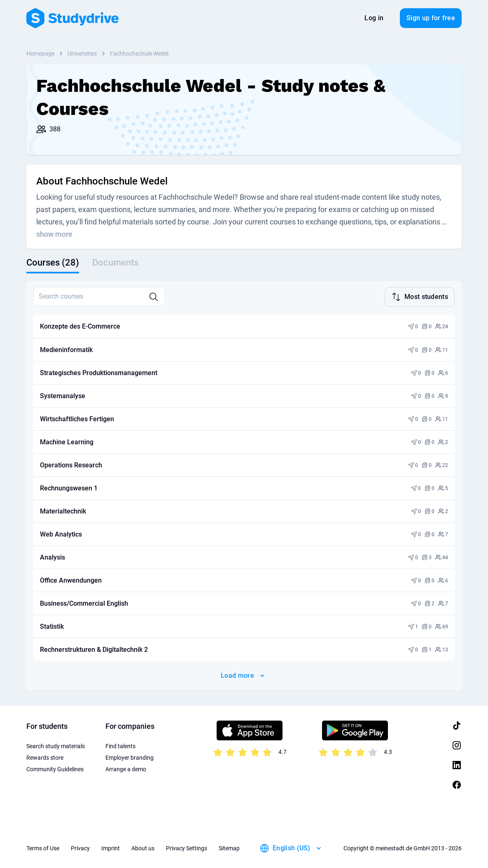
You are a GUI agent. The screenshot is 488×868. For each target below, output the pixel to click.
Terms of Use (43, 847)
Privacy (80, 847)
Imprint (111, 847)
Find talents (120, 745)
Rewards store (45, 757)
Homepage (40, 54)
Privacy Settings (187, 847)
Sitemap (229, 847)
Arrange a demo (126, 768)
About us (143, 847)
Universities (82, 54)
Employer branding (130, 757)
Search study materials (56, 745)
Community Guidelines (55, 768)
